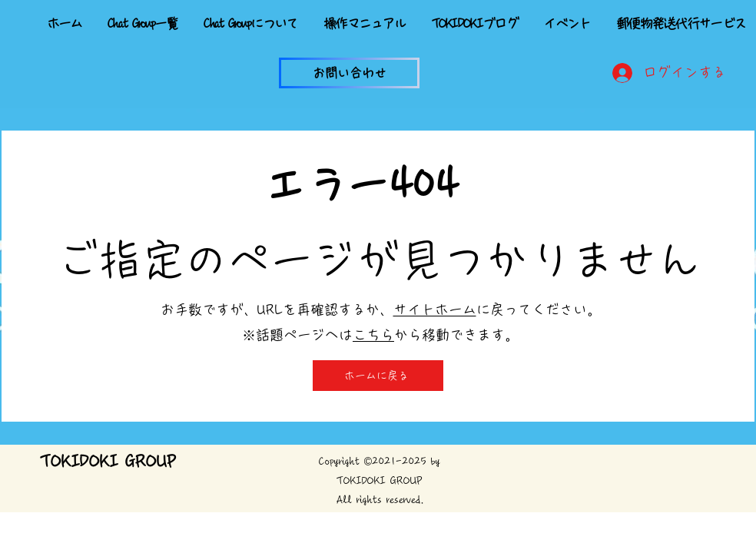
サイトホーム (435, 310)
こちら (373, 335)
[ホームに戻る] (378, 376)
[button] (349, 73)
